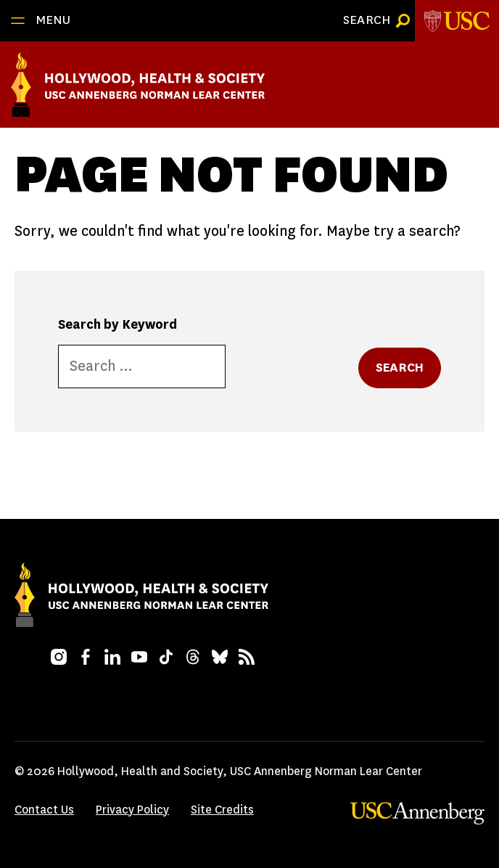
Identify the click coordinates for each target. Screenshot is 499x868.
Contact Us (44, 810)
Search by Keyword (117, 324)
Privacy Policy (132, 810)
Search (400, 368)
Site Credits (222, 810)
